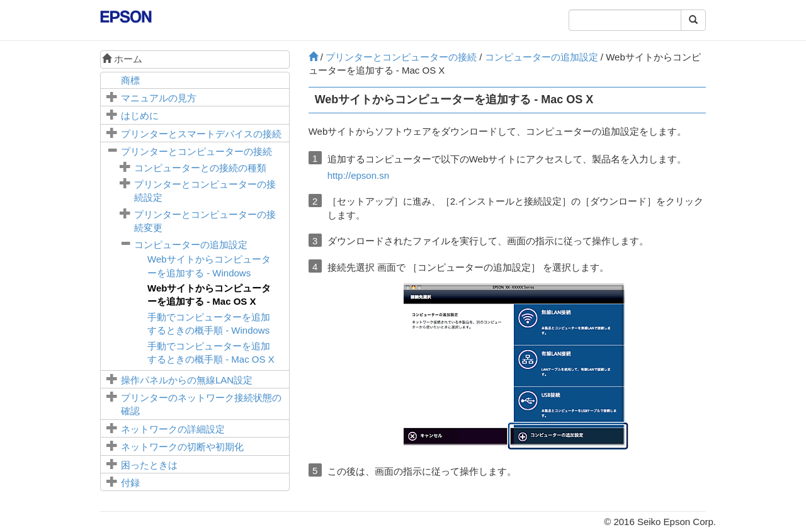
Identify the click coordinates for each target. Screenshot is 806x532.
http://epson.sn (358, 175)
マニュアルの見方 (159, 98)
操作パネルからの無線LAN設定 (187, 380)
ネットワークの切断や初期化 (182, 447)
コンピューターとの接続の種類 (200, 168)
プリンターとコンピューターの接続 (196, 151)
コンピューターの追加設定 (191, 245)
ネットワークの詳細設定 (173, 429)
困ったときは (149, 465)
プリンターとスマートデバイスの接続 (201, 134)
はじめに (140, 116)
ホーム (122, 59)
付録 (130, 483)
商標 (130, 80)
